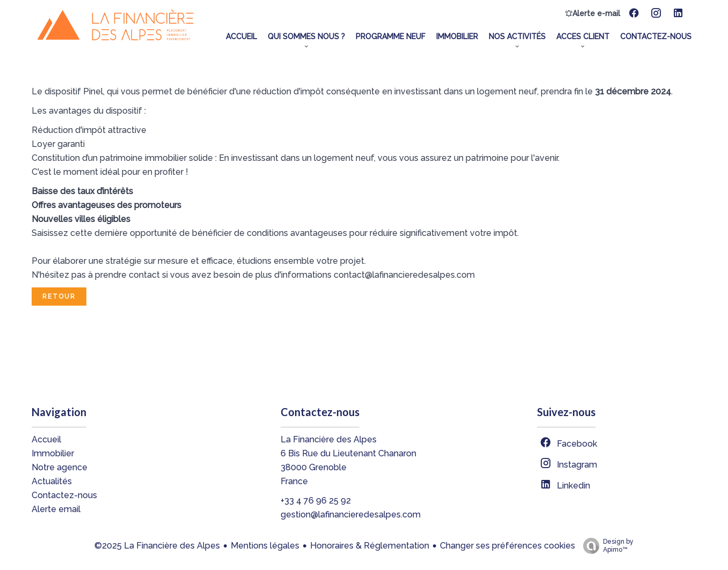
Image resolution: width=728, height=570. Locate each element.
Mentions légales (265, 546)
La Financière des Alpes (329, 439)
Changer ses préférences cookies (508, 546)
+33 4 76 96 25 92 (316, 501)
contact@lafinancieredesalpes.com (404, 275)
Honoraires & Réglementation (370, 546)
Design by (606, 546)
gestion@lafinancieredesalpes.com (351, 515)
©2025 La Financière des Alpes (157, 546)
